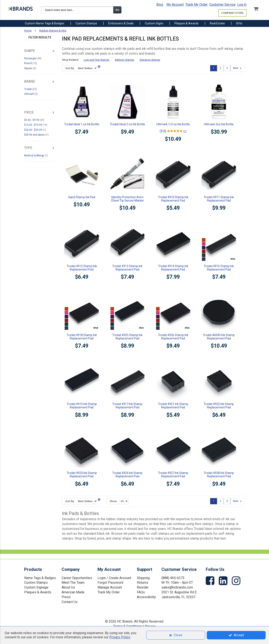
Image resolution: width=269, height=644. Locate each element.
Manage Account (110, 587)
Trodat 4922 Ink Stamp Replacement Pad (219, 406)
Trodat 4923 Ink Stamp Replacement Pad (82, 475)
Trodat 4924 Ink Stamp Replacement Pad (127, 475)
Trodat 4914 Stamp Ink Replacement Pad (173, 268)
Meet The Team (73, 583)
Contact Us (70, 602)
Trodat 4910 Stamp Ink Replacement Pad (173, 199)
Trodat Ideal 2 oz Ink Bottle (127, 124)
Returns (142, 583)
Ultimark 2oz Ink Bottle (219, 124)
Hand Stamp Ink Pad (82, 197)
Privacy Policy (120, 637)
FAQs (141, 592)
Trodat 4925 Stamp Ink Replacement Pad (127, 337)
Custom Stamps (36, 583)
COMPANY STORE (232, 13)
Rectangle (30, 58)
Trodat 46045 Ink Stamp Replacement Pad (219, 337)
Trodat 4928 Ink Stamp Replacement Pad (219, 475)
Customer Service (222, 5)
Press (66, 597)
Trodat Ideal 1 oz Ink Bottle (82, 124)
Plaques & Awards (38, 592)
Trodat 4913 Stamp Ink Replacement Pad (127, 268)
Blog (160, 5)
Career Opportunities (77, 578)
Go (117, 10)
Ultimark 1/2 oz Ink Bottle (173, 124)
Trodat (28, 89)
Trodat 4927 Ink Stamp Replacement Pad (173, 475)
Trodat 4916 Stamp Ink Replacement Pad (219, 268)
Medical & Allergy (34, 156)
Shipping (143, 578)
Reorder (143, 587)
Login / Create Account (114, 578)
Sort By (70, 68)
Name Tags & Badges (40, 578)
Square (29, 68)
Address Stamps (124, 60)
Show (113, 501)
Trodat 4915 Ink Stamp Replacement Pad (82, 406)
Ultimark (29, 94)
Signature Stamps (150, 60)
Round (28, 63)
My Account (175, 5)
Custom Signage (36, 587)
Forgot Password (110, 583)
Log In (242, 5)
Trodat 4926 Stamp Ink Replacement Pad (173, 337)
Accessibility (146, 597)
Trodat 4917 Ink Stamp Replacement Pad (127, 406)
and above (35, 135)
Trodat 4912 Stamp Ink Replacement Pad (82, 268)
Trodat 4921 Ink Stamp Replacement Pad (173, 406)
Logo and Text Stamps (96, 60)
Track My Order (196, 5)
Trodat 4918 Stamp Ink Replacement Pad (82, 337)
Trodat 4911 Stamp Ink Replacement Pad (219, 199)
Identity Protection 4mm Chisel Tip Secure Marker (127, 199)
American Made (73, 592)
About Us (68, 587)
